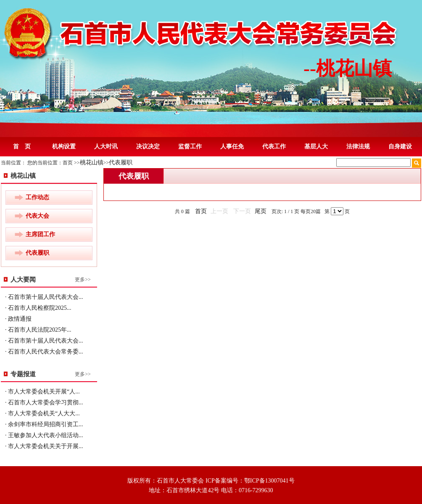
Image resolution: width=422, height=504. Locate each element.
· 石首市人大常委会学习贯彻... (44, 402)
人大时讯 (106, 146)
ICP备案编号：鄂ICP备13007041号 (250, 481)
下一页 (242, 211)
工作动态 (37, 197)
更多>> (83, 280)
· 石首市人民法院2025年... (38, 330)
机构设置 (64, 146)
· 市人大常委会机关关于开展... (44, 446)
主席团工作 (40, 234)
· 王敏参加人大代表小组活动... (44, 435)
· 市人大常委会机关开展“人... (42, 392)
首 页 (22, 146)
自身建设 (400, 146)
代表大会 (37, 216)
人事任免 (232, 146)
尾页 (261, 211)
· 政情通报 (18, 319)
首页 (201, 211)
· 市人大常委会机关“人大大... (42, 413)
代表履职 (121, 162)
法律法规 (358, 146)
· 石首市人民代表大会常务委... (44, 352)
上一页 (219, 211)
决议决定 (148, 146)
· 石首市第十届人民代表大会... (44, 297)
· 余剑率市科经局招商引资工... (44, 424)
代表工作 (274, 146)
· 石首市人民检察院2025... (38, 308)
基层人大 (316, 146)
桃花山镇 (92, 162)
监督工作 (190, 146)
